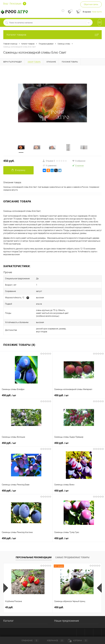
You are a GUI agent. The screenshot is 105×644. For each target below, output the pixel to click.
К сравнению (50, 165)
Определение (25, 4)
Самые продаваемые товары (72, 557)
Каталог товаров (52, 35)
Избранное (53, 641)
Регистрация (16, 3)
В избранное (79, 161)
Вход (6, 3)
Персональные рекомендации (34, 557)
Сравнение (28, 641)
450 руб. (9, 161)
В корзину (19, 170)
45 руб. (9, 607)
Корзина (78, 641)
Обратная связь (91, 4)
